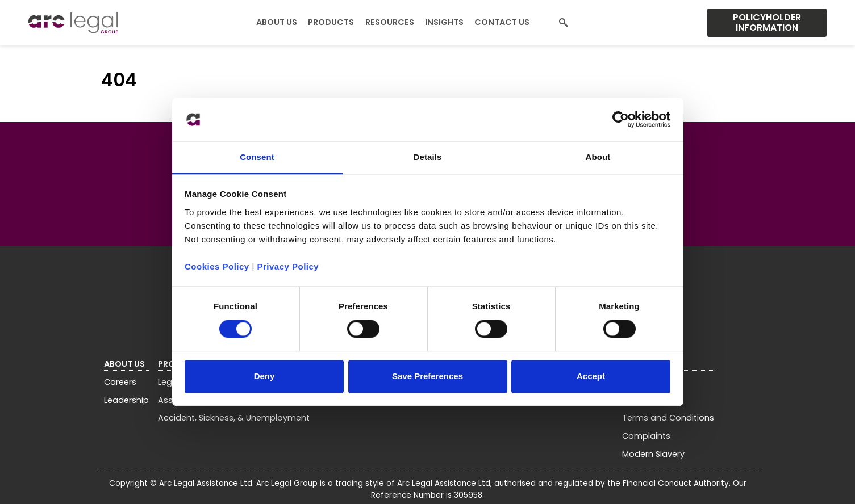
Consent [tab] (257, 157)
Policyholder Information (767, 22)
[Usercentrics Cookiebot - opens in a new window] (621, 120)
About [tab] (598, 157)
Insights (444, 22)
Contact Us (502, 22)
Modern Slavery (653, 454)
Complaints (646, 436)
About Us (277, 22)
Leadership (126, 400)
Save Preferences (427, 376)
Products (331, 22)
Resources (390, 22)
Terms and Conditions (668, 418)
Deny (264, 376)
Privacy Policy (288, 266)
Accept (591, 376)
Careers (120, 382)
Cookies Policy (217, 266)
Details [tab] (428, 157)
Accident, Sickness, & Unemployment (234, 418)
